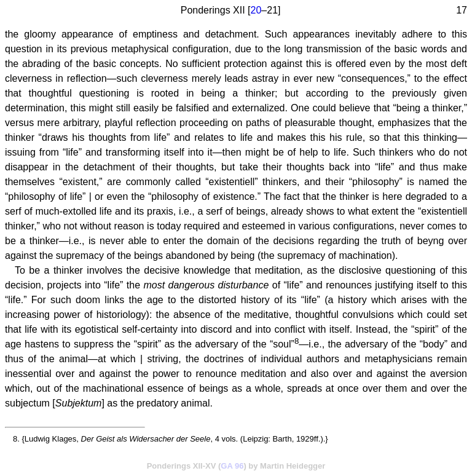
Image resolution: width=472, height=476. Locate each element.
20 (256, 10)
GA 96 (232, 466)
